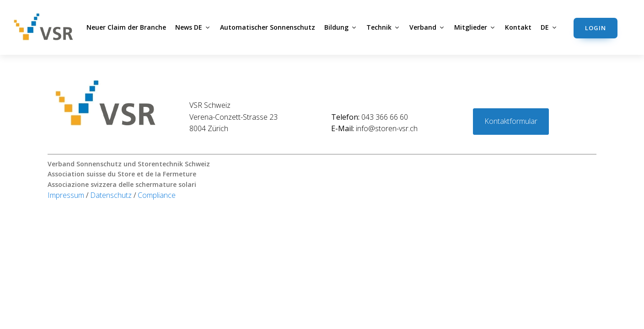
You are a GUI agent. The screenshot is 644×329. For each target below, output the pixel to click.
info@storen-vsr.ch (374, 128)
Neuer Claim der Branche (126, 27)
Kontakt (518, 27)
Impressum (67, 195)
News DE (193, 27)
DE (549, 27)
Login (596, 28)
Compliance (157, 195)
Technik (383, 27)
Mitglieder (475, 27)
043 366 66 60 (370, 117)
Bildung (341, 27)
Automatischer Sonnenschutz (268, 27)
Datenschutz (112, 195)
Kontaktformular (511, 121)
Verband (427, 27)
